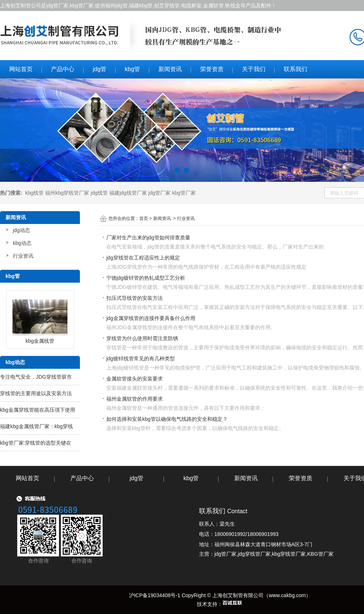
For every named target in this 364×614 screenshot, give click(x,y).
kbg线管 (34, 193)
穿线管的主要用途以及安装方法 (36, 393)
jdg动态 (21, 230)
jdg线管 (99, 193)
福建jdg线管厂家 (128, 193)
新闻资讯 (170, 69)
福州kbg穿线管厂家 (67, 193)
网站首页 (21, 69)
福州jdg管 (116, 5)
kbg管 (132, 69)
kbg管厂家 (82, 5)
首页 (144, 218)
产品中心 (63, 69)
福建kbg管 (141, 5)
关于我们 (254, 69)
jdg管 (100, 69)
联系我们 (295, 69)
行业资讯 (23, 256)
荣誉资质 (212, 69)
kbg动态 (22, 243)
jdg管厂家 (57, 5)
